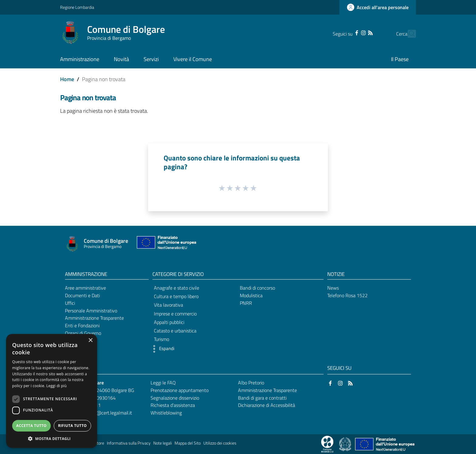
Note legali (163, 443)
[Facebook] (346, 32)
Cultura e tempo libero (176, 296)
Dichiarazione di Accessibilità (267, 405)
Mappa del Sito (188, 443)
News (333, 288)
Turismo (161, 339)
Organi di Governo (83, 333)
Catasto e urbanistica (175, 331)
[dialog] (52, 391)
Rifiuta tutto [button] (72, 426)
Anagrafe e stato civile (177, 288)
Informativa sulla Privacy (129, 443)
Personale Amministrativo (91, 311)
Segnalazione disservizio (175, 398)
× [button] (90, 340)
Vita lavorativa (168, 305)
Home (67, 79)
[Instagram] (353, 32)
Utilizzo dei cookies (220, 443)
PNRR (246, 303)
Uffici (70, 303)
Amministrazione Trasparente (94, 318)
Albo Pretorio (251, 383)
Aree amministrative (85, 288)
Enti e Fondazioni (82, 325)
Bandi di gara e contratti (262, 398)
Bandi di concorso (257, 288)
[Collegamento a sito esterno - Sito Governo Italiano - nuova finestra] (346, 444)
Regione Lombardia (77, 7)
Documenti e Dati (82, 295)
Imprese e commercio (175, 314)
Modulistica (251, 295)
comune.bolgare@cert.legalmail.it (98, 413)
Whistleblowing (166, 413)
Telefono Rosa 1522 (347, 295)
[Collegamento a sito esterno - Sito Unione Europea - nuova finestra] (166, 244)
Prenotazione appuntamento (180, 390)
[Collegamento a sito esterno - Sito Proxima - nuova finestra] (327, 444)
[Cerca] (409, 34)
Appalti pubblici (169, 322)
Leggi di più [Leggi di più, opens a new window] (57, 386)
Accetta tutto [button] (31, 426)
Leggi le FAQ (163, 383)
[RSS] (359, 32)
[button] (162, 349)
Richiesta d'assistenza (173, 405)
